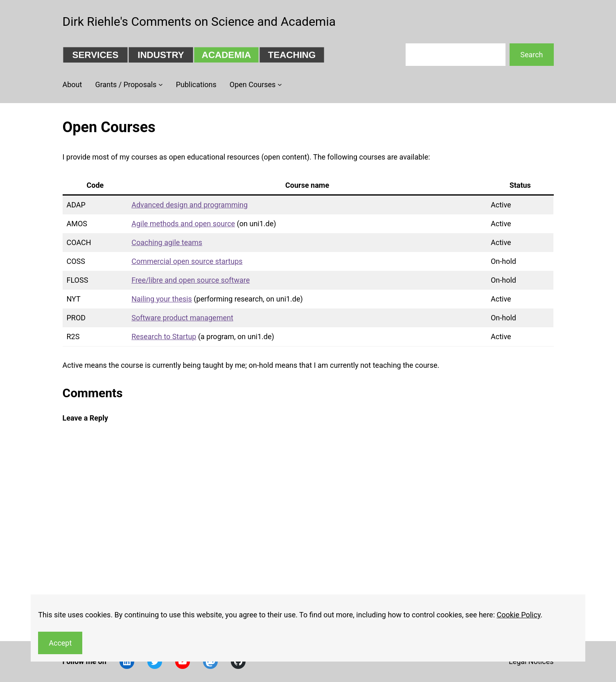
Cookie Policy (518, 615)
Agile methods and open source (183, 224)
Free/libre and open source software (191, 280)
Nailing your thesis (162, 299)
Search (531, 55)
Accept (60, 643)
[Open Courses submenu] (280, 84)
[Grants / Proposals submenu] (161, 84)
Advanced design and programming (190, 205)
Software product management (182, 318)
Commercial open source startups (187, 261)
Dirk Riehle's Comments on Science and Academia (199, 21)
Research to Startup (164, 336)
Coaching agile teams (167, 242)
